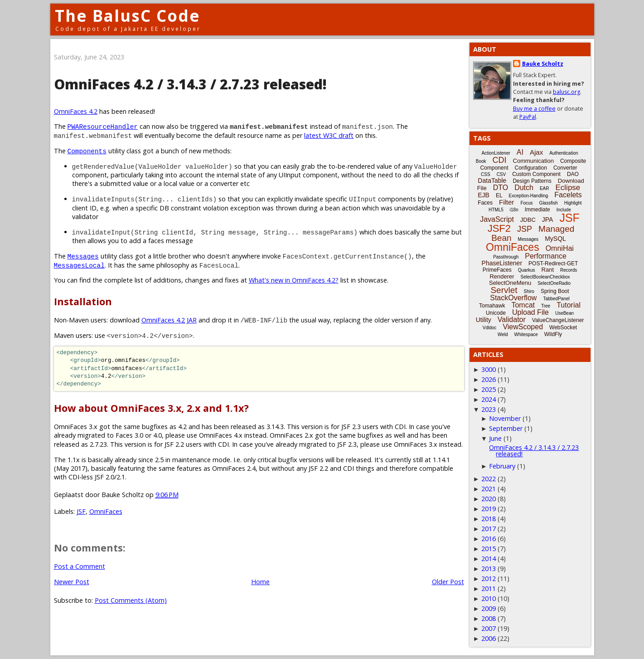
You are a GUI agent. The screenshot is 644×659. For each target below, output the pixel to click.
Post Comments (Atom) (131, 600)
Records (569, 270)
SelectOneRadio (554, 283)
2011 (489, 588)
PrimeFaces (497, 270)
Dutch (524, 188)
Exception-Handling (529, 196)
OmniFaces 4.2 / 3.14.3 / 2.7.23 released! (534, 451)
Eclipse (568, 188)
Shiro (529, 291)
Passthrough (506, 257)
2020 (489, 499)
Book (481, 161)
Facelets (568, 195)
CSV (501, 174)
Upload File (530, 312)
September (506, 428)
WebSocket (563, 327)
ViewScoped (523, 327)
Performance (546, 256)
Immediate (537, 210)
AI (520, 152)
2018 (489, 519)
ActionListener (496, 153)
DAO (573, 174)
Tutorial (569, 305)
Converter (565, 168)
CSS (486, 174)
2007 (489, 628)
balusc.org (567, 92)
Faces (485, 203)
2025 (489, 389)
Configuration (530, 168)
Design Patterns (532, 181)
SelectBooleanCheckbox (545, 277)
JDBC (528, 220)
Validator (512, 320)
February (502, 466)
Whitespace (526, 334)
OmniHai (560, 248)
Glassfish (549, 203)
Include (564, 210)
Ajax (536, 152)
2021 (489, 489)
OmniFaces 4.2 (76, 111)
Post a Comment (80, 566)
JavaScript (497, 219)
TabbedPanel (556, 299)
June (495, 438)
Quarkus (527, 270)
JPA (548, 220)
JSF (81, 511)
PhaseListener (502, 263)
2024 (489, 399)
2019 (489, 509)
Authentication (564, 153)
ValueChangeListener (558, 320)
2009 (489, 608)
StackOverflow (513, 298)
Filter (506, 202)
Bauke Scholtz (543, 64)
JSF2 (499, 228)
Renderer (502, 276)
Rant (548, 270)
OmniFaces (106, 511)
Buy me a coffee (534, 109)
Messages (528, 239)
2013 (489, 569)
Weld (503, 334)
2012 (489, 578)
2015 (489, 549)
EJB (484, 195)
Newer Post (72, 582)
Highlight (573, 203)
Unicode (496, 313)
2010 (489, 598)
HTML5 (496, 210)
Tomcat (523, 305)
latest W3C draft (329, 135)
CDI (500, 160)
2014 (489, 559)
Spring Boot (555, 291)
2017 (489, 529)
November (505, 418)
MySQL (555, 239)
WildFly (553, 334)
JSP (525, 229)
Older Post (448, 582)
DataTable (492, 181)
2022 (489, 479)
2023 (489, 409)
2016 (489, 539)
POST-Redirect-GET (553, 264)
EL (499, 195)
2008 (489, 618)
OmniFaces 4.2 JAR (169, 320)
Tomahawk (492, 306)
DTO (501, 188)
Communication (533, 161)
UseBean (564, 313)
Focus (526, 203)
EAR (545, 188)
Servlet (504, 290)
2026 (489, 379)
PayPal (528, 117)
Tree (546, 306)
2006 (489, 638)
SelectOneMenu (510, 283)
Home (260, 582)
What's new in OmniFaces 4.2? (294, 280)
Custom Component (536, 174)
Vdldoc (490, 328)
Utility (484, 320)
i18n (514, 210)
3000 (489, 369)
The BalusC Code (128, 16)
